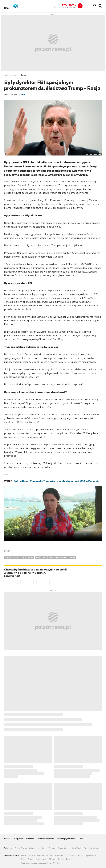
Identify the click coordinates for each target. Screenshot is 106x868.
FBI (23, 558)
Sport (44, 848)
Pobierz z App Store (33, 582)
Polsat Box (94, 848)
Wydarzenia (91, 856)
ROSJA (30, 558)
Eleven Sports (64, 848)
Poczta (32, 856)
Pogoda (52, 848)
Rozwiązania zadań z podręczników (36, 863)
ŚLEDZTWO (41, 558)
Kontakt (8, 839)
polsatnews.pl (11, 75)
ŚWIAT (72, 558)
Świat (23, 75)
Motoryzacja (41, 859)
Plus (85, 848)
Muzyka (56, 863)
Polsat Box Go (21, 848)
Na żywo (50, 856)
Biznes (31, 859)
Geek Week (77, 848)
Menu (7, 8)
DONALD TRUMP (12, 558)
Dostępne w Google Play (17, 582)
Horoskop (72, 856)
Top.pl (68, 859)
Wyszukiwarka (100, 6)
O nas (80, 839)
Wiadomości (34, 848)
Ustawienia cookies (45, 839)
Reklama (30, 839)
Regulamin (19, 839)
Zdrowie (52, 859)
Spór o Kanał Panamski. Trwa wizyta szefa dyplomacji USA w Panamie (56, 481)
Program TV (60, 856)
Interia (24, 856)
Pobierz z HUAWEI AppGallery (50, 582)
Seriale (61, 859)
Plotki (81, 856)
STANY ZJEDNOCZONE (58, 558)
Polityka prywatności (66, 839)
